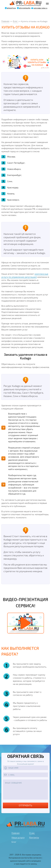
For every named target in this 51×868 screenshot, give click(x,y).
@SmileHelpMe (25, 8)
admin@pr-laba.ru (41, 8)
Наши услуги (18, 837)
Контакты (34, 837)
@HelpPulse (11, 8)
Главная (5, 21)
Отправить (26, 805)
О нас (32, 833)
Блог (16, 21)
